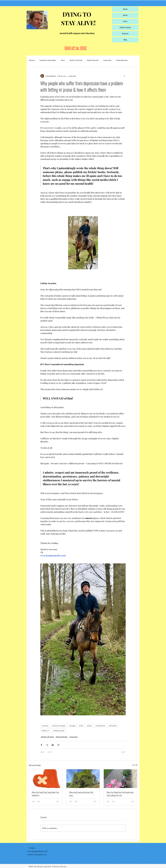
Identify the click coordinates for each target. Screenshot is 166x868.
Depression (107, 60)
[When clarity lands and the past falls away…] (83, 779)
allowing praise (59, 731)
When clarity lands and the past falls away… (81, 794)
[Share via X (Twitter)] (47, 745)
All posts (32, 60)
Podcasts (125, 34)
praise (89, 726)
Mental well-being (76, 60)
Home (125, 9)
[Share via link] (58, 745)
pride (81, 726)
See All (135, 765)
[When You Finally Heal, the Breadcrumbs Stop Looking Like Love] (120, 779)
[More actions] (124, 76)
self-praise (113, 726)
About (125, 15)
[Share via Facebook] (41, 745)
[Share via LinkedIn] (53, 745)
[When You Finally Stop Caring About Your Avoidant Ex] (46, 779)
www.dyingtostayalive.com (38, 851)
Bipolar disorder (93, 60)
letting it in (46, 731)
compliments (100, 726)
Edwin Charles (125, 27)
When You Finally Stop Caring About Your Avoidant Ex (45, 794)
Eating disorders (122, 60)
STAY (69, 23)
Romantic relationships (48, 60)
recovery (45, 726)
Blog (125, 40)
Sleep (63, 60)
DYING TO (76, 14)
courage (72, 726)
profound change (59, 726)
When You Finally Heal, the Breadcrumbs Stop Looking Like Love (120, 794)
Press (125, 21)
